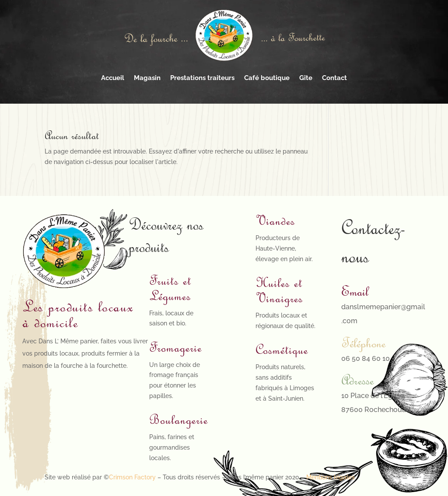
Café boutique (267, 78)
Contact (334, 78)
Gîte (306, 78)
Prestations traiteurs (202, 78)
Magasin (147, 78)
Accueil (113, 78)
